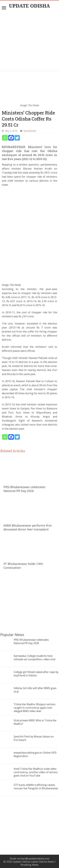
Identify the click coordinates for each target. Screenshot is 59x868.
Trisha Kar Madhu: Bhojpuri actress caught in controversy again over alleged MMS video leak (35, 708)
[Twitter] (17, 138)
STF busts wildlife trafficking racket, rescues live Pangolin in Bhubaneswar (36, 787)
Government (30, 131)
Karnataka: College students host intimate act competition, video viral (34, 658)
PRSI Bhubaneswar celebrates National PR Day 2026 (24, 489)
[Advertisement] (30, 42)
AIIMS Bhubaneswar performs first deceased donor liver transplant (28, 527)
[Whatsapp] (5, 138)
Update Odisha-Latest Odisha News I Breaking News (34, 863)
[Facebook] (11, 138)
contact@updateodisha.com (33, 859)
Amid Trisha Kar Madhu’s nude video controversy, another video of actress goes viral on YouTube (36, 772)
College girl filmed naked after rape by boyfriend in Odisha (36, 674)
